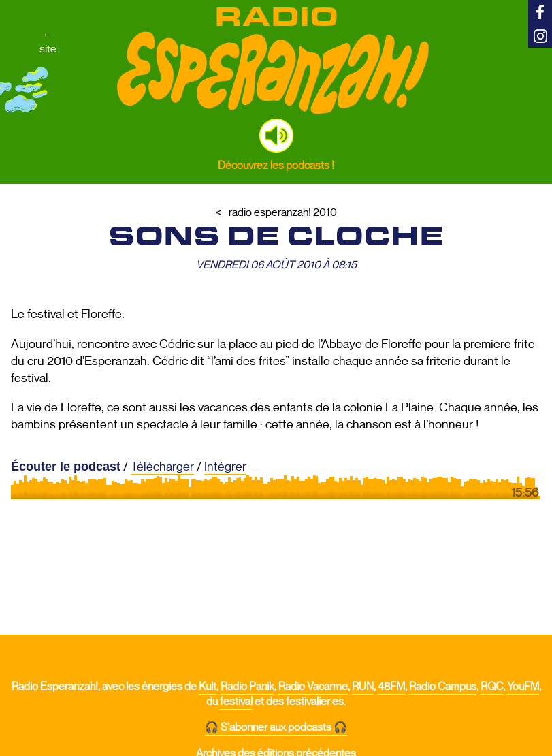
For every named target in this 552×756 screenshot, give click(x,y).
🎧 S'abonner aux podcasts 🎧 (276, 727)
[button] (276, 136)
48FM (391, 687)
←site (48, 42)
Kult (208, 687)
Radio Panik (247, 687)
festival (236, 702)
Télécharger (162, 467)
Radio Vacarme (313, 687)
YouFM (523, 687)
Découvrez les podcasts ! (276, 165)
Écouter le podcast (66, 467)
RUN (363, 687)
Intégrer (225, 467)
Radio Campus (443, 687)
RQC (492, 687)
